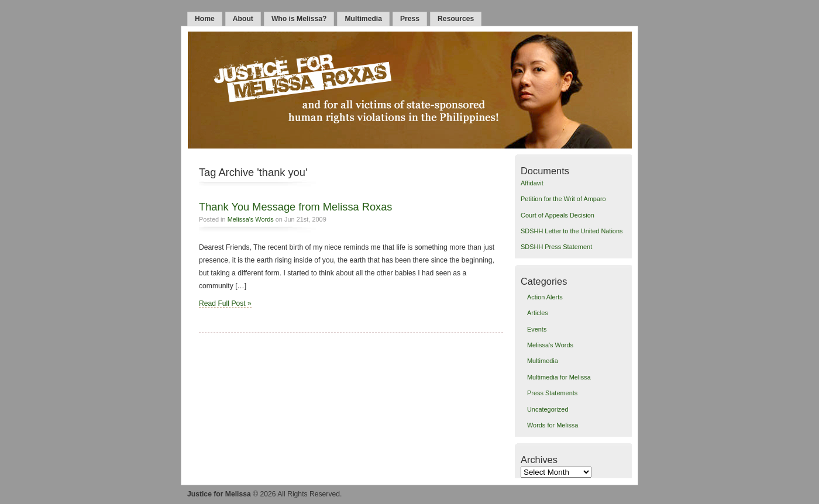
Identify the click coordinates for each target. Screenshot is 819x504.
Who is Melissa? (299, 19)
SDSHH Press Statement (556, 247)
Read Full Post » (225, 303)
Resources (456, 19)
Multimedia (363, 19)
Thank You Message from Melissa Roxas (295, 207)
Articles (538, 313)
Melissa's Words (251, 219)
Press (410, 19)
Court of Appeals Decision (558, 215)
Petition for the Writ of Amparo (563, 199)
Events (537, 329)
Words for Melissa (553, 425)
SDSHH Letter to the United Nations (572, 231)
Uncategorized (548, 409)
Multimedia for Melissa (559, 377)
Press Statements (552, 393)
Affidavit (532, 183)
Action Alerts (545, 297)
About (243, 19)
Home (205, 19)
